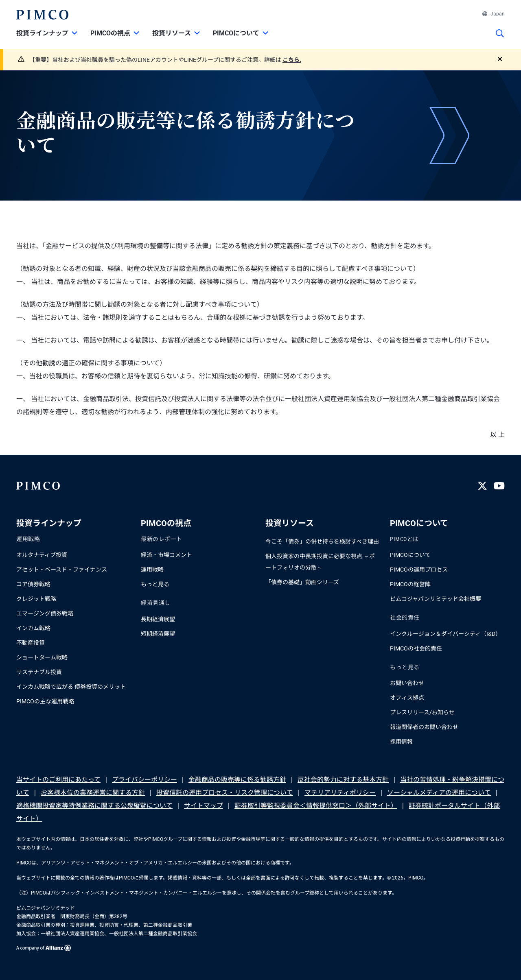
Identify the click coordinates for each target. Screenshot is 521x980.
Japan (494, 14)
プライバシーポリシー (144, 780)
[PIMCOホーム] (42, 15)
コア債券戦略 (33, 584)
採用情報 (401, 742)
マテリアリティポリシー (340, 793)
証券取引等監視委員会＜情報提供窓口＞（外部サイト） (316, 806)
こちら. (292, 60)
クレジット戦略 (36, 599)
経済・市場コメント (166, 555)
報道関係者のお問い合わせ (424, 727)
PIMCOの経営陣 (410, 584)
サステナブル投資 (39, 672)
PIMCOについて (410, 555)
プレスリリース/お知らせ (422, 712)
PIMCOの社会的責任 (416, 648)
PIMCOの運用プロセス (419, 570)
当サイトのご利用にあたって (58, 780)
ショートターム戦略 (42, 657)
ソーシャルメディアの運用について (439, 793)
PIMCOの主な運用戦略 (45, 701)
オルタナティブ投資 (42, 555)
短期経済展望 (158, 634)
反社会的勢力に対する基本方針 (343, 780)
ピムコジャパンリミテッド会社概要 (436, 599)
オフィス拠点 (407, 698)
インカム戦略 (33, 628)
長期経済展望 (158, 619)
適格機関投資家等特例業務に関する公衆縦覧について (94, 806)
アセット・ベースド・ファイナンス (62, 570)
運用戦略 (152, 570)
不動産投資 (31, 643)
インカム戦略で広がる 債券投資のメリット (71, 687)
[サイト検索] (500, 39)
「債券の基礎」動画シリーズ (302, 582)
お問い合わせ (407, 683)
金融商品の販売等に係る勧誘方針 (237, 780)
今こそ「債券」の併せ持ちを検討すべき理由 (322, 541)
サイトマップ (204, 806)
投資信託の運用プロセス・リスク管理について (225, 793)
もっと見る (155, 584)
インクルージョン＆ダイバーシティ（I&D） (445, 634)
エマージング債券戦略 (45, 613)
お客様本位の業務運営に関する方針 (93, 793)
